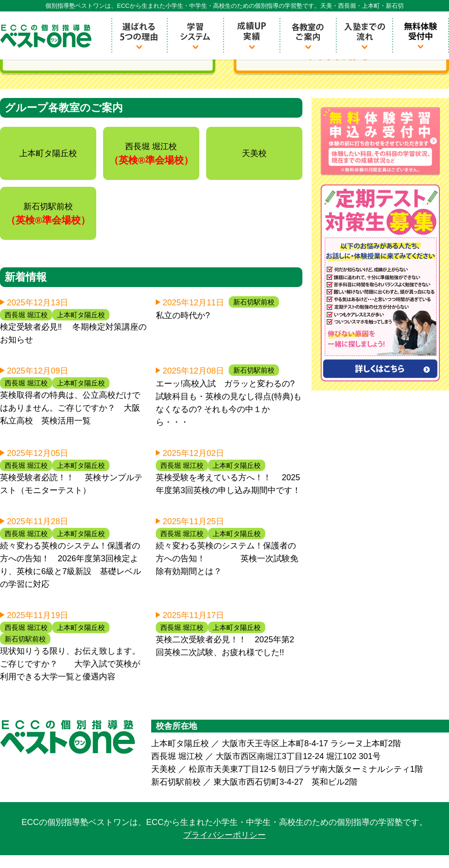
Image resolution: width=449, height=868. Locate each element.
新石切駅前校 (254, 302)
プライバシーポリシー (224, 835)
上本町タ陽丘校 (81, 315)
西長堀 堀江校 (26, 315)
